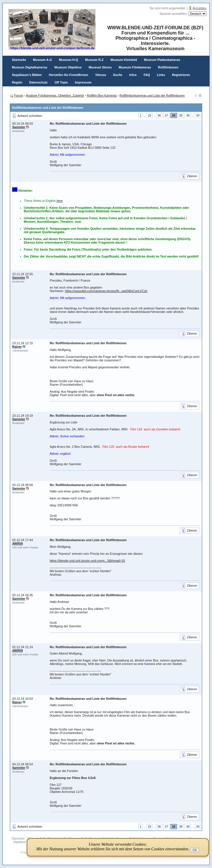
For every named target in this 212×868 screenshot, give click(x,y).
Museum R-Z (94, 60)
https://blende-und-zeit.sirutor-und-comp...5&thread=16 (87, 561)
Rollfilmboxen (168, 67)
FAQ (147, 75)
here (60, 201)
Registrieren (181, 75)
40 (188, 115)
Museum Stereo (100, 67)
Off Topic (61, 82)
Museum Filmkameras (135, 67)
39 (181, 115)
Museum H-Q (69, 60)
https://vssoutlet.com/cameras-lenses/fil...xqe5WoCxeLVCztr (106, 291)
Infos (133, 75)
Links (161, 75)
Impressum (83, 82)
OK (195, 850)
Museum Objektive (68, 67)
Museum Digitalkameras (30, 67)
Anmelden (200, 8)
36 (159, 115)
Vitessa (101, 75)
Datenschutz (38, 82)
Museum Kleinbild (124, 60)
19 (149, 115)
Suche (118, 75)
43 (198, 115)
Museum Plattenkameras (162, 60)
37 (166, 115)
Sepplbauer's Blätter (27, 75)
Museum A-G (43, 60)
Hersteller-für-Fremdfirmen (69, 75)
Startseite (19, 60)
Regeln (17, 82)
